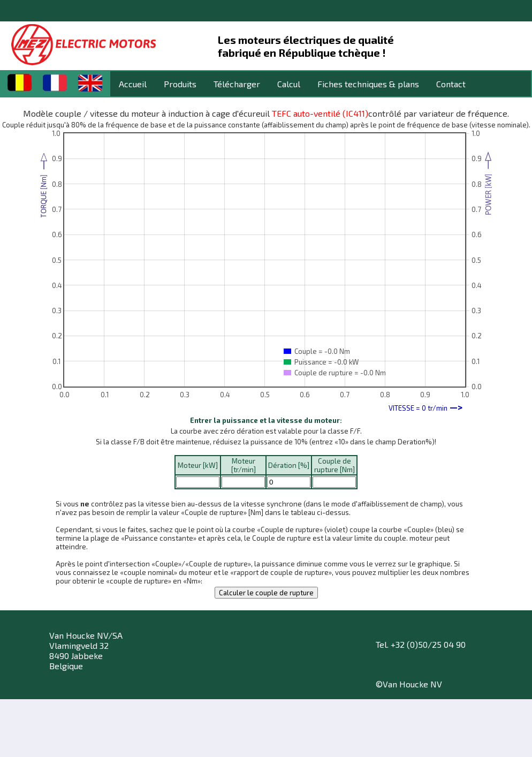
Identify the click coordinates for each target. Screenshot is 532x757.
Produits (180, 84)
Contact (451, 84)
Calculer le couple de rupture (266, 593)
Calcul (289, 84)
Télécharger (237, 84)
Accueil (133, 84)
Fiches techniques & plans (368, 84)
